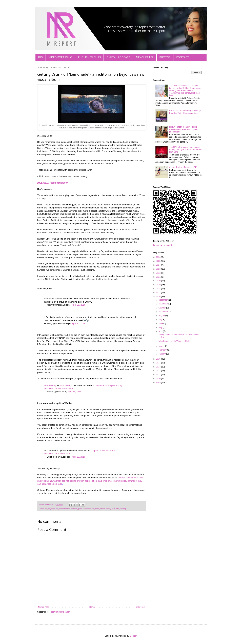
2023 (159, 269)
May (161, 327)
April (161, 331)
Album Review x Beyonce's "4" (183, 167)
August (162, 316)
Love (97, 509)
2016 (159, 297)
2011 (159, 375)
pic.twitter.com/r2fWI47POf (57, 454)
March (162, 346)
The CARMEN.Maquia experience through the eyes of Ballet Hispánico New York (185, 150)
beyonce (52, 509)
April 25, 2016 (79, 305)
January (162, 354)
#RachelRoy (66, 385)
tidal (117, 509)
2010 (159, 379)
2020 (159, 281)
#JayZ (121, 385)
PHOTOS (165, 57)
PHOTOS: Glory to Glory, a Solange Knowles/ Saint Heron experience (185, 112)
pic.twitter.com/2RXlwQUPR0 (58, 389)
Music (103, 509)
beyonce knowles (63, 509)
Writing (123, 509)
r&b (113, 509)
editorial (74, 509)
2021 (159, 277)
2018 (159, 289)
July (161, 320)
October (162, 308)
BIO (41, 57)
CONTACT (183, 57)
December (163, 300)
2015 (159, 359)
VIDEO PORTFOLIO (60, 57)
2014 (159, 363)
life (93, 509)
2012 (159, 371)
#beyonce (112, 385)
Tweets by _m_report (162, 245)
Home (92, 607)
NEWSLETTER (145, 57)
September (164, 312)
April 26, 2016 (78, 457)
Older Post (140, 607)
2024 (159, 265)
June (161, 323)
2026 (159, 257)
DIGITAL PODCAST (118, 57)
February (163, 350)
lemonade (87, 509)
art (46, 509)
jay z (80, 509)
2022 (159, 273)
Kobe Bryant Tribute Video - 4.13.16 (174, 341)
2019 (159, 285)
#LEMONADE (100, 385)
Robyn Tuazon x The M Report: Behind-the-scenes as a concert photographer (183, 129)
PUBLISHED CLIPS (89, 57)
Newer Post (43, 607)
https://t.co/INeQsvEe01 (103, 451)
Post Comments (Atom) (60, 612)
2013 (159, 367)
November (163, 304)
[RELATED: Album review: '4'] (53, 183)
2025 (159, 261)
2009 (159, 382)
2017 (159, 292)
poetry (108, 509)
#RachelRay (50, 385)
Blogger (133, 636)
